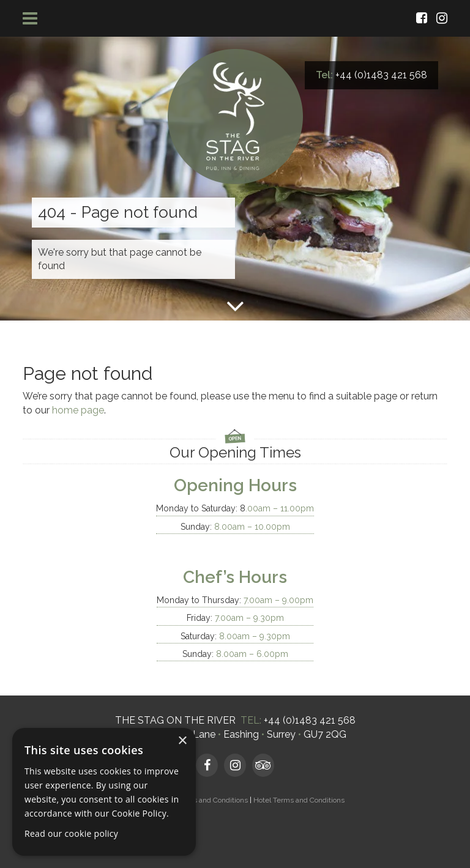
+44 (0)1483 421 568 (381, 75)
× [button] (182, 741)
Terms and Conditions (212, 800)
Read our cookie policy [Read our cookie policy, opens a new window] (71, 833)
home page (78, 410)
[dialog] (104, 792)
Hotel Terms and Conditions (299, 800)
